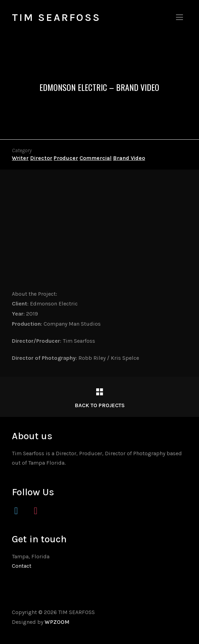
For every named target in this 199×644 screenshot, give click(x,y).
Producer (66, 158)
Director (41, 158)
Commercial (95, 158)
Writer (20, 158)
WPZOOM (57, 622)
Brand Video (129, 158)
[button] (179, 17)
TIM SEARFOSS (56, 17)
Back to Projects (100, 405)
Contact (22, 566)
